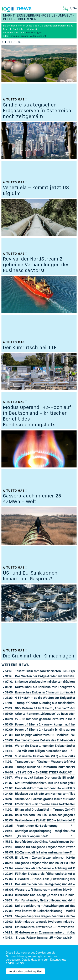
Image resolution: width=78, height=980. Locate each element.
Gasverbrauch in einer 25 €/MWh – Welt (32, 499)
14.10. (9, 671)
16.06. (9, 799)
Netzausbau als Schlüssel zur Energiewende (46, 687)
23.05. (9, 826)
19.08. (9, 746)
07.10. (9, 682)
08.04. (9, 890)
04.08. (9, 772)
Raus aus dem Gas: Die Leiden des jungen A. (46, 815)
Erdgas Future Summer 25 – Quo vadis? (43, 938)
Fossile (49, 15)
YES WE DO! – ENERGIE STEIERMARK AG (43, 772)
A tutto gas (11, 42)
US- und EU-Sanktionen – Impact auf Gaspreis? (32, 576)
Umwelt (65, 15)
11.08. (8, 762)
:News (23, 9)
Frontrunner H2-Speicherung (37, 826)
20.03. (9, 922)
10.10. (9, 676)
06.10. (9, 687)
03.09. (9, 724)
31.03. (9, 900)
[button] (73, 8)
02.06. (9, 820)
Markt (9, 15)
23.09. (9, 698)
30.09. (9, 692)
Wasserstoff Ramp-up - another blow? (43, 890)
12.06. (9, 804)
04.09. (9, 719)
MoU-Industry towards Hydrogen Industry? (45, 922)
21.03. (9, 916)
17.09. (9, 703)
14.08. (9, 751)
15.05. (9, 842)
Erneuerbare (28, 15)
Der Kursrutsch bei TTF (30, 347)
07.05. (9, 858)
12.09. (9, 708)
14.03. (9, 932)
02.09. (9, 730)
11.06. (8, 810)
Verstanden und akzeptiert (25, 971)
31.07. (9, 778)
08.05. (9, 852)
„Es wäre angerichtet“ (32, 836)
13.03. (9, 938)
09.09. (9, 714)
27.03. (9, 911)
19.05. (9, 836)
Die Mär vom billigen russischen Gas (42, 751)
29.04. (9, 868)
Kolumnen (27, 19)
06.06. (9, 815)
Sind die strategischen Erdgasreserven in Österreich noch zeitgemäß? (37, 111)
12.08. (9, 756)
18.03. (9, 927)
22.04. (9, 874)
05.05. (9, 863)
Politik (9, 19)
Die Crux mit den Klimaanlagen (39, 656)
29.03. (9, 906)
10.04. (9, 884)
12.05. (9, 847)
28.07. (9, 783)
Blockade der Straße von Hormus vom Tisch (46, 794)
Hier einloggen (34, 32)
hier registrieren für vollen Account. (28, 36)
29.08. (9, 735)
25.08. (9, 740)
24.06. (9, 794)
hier (22, 963)
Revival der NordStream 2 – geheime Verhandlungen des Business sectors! (36, 265)
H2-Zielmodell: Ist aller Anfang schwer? (43, 852)
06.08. (9, 767)
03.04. (9, 895)
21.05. (9, 831)
